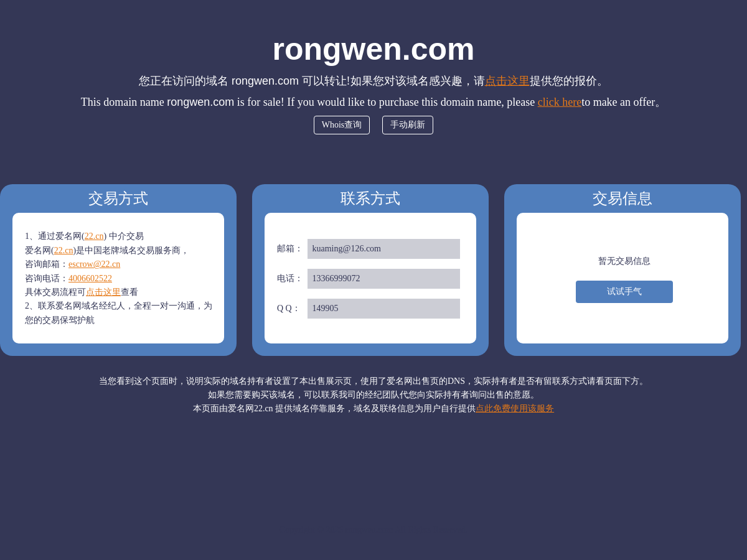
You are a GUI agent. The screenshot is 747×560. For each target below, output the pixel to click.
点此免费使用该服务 (515, 408)
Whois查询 (342, 125)
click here (560, 102)
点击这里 (507, 81)
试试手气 (624, 292)
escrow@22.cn (94, 264)
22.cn (94, 236)
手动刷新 (408, 125)
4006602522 (90, 278)
